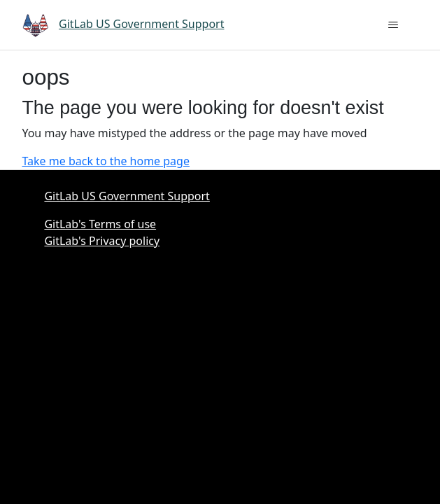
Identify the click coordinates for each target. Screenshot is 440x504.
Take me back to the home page (106, 161)
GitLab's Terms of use (100, 224)
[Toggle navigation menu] (393, 25)
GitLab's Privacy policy (102, 241)
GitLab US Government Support (127, 196)
